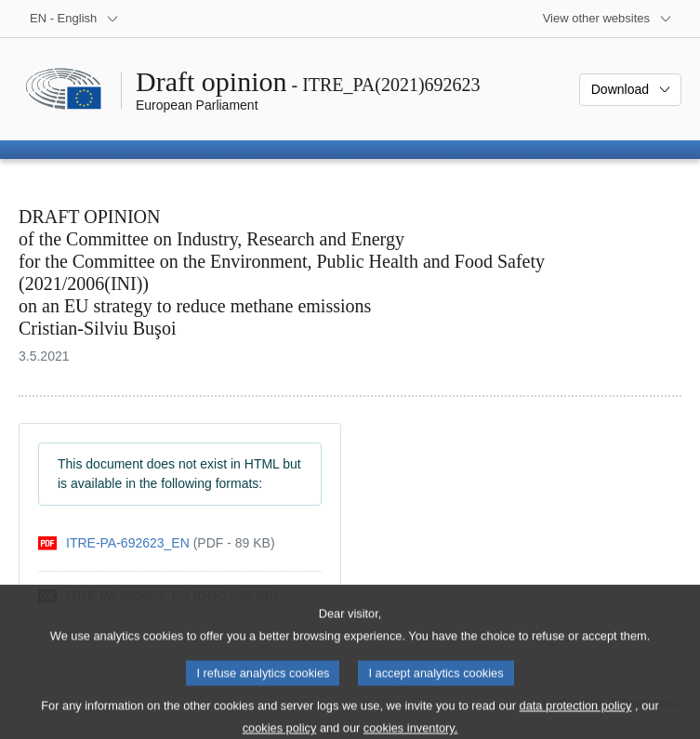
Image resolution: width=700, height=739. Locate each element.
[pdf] (157, 543)
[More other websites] (608, 19)
